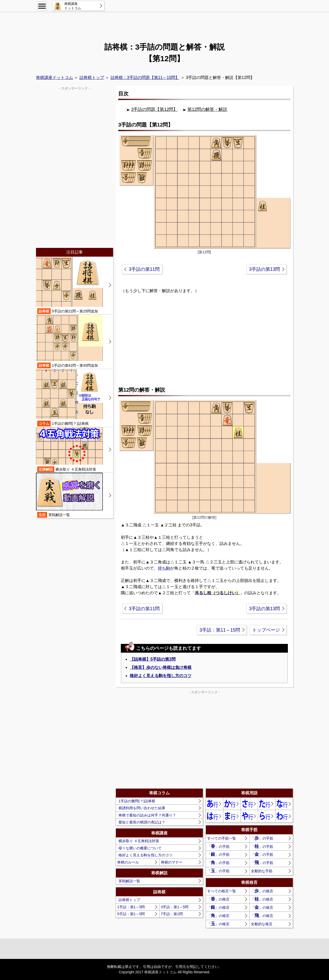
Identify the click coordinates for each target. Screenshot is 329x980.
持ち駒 (164, 568)
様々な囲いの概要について (140, 848)
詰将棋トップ (92, 78)
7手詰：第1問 (172, 914)
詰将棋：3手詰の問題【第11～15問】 (145, 78)
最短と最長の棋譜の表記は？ (142, 822)
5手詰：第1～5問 (131, 914)
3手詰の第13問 (264, 269)
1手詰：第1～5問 (131, 907)
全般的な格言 (262, 924)
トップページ (266, 630)
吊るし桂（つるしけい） (217, 593)
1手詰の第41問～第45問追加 (69, 341)
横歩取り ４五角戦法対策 (139, 841)
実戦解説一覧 (129, 881)
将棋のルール (128, 862)
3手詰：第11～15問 (220, 630)
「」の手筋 (262, 838)
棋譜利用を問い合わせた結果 (142, 808)
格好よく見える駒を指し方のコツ (161, 676)
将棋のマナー (172, 862)
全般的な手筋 (262, 871)
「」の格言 (262, 891)
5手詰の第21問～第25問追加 (69, 285)
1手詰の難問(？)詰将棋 (137, 801)
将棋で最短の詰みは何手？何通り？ (147, 815)
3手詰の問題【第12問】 (154, 109)
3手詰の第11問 (144, 269)
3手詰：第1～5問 (175, 907)
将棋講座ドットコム (54, 78)
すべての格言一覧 (222, 891)
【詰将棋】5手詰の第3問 (153, 659)
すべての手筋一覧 (222, 838)
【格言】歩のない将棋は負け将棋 (161, 667)
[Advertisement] (164, 24)
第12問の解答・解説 (207, 109)
